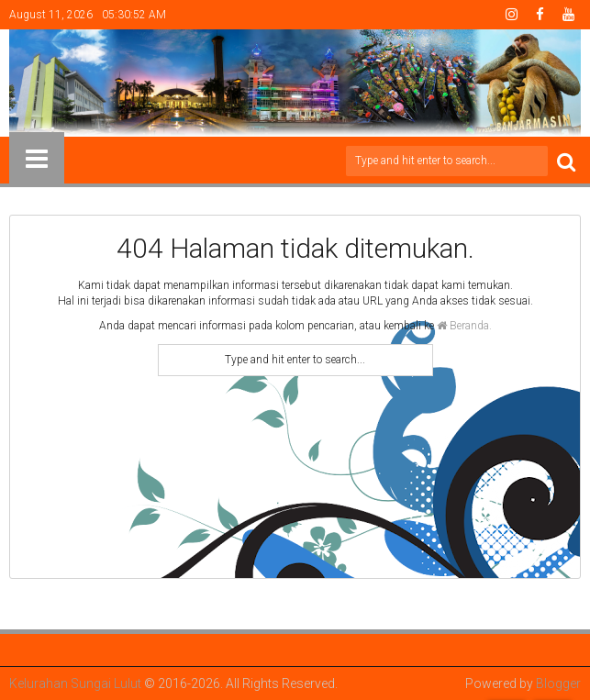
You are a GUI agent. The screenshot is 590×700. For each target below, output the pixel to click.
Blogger (558, 683)
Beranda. (464, 326)
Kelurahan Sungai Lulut (75, 683)
